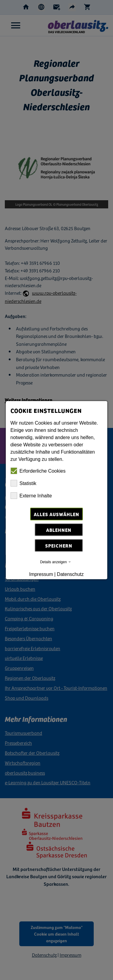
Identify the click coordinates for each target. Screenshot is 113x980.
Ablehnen (59, 530)
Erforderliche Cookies (38, 471)
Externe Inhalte (31, 496)
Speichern (59, 545)
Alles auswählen (56, 514)
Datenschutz (70, 574)
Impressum (41, 574)
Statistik (24, 483)
